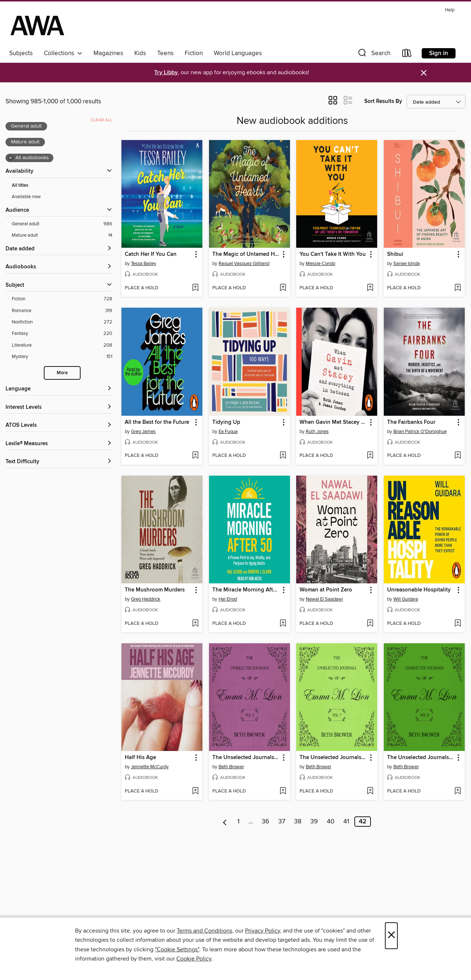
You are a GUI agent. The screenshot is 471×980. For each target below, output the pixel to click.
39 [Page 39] (314, 822)
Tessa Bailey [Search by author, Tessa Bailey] (144, 264)
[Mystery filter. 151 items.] (62, 357)
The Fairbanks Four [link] (411, 422)
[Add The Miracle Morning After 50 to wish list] (283, 624)
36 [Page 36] (265, 822)
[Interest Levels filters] (59, 407)
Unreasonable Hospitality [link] (419, 590)
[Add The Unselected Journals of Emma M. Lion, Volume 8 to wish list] (458, 791)
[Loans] (407, 55)
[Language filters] (59, 389)
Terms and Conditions (204, 931)
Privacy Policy (263, 931)
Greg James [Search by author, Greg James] (143, 432)
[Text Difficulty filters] (59, 462)
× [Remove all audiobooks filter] (10, 158)
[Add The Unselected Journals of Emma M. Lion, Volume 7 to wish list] (370, 791)
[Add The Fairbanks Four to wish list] (458, 456)
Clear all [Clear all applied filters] (101, 120)
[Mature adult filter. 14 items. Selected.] (62, 235)
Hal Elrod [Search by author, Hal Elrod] (228, 599)
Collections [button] (63, 53)
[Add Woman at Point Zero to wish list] (370, 624)
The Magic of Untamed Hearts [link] (246, 254)
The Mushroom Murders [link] (155, 590)
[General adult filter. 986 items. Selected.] (62, 224)
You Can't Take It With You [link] (333, 254)
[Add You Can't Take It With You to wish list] (370, 288)
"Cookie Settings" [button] (177, 949)
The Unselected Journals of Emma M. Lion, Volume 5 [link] (246, 758)
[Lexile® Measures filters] (59, 444)
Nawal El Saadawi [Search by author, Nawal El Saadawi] (324, 599)
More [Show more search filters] (62, 373)
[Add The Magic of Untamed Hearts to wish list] (283, 288)
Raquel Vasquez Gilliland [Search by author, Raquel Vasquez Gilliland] (244, 264)
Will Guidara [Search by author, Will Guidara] (406, 599)
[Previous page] (225, 822)
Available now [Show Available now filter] (26, 197)
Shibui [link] (395, 254)
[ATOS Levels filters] (59, 425)
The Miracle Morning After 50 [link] (246, 590)
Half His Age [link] (140, 758)
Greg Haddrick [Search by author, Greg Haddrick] (146, 599)
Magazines (108, 53)
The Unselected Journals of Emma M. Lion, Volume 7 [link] (333, 758)
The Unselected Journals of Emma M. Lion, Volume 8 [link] (421, 758)
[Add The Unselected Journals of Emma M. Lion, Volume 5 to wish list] (283, 791)
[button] (373, 55)
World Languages (238, 53)
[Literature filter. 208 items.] (62, 345)
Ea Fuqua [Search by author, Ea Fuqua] (228, 432)
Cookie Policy (194, 959)
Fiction (194, 53)
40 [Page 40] (331, 822)
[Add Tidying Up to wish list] (283, 456)
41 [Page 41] (346, 822)
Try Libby (166, 73)
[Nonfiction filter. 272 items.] (62, 322)
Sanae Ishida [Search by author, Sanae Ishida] (407, 264)
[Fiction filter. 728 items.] (62, 299)
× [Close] (391, 936)
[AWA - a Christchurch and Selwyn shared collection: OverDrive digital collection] (37, 25)
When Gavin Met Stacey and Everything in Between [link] (333, 422)
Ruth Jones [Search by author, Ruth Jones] (317, 432)
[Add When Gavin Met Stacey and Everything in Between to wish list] (370, 456)
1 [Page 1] (238, 822)
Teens (165, 53)
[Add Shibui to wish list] (458, 288)
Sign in (439, 53)
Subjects (21, 53)
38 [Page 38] (298, 822)
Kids (140, 53)
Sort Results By (383, 101)
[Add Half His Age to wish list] (195, 791)
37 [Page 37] (282, 822)
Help (450, 10)
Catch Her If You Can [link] (151, 254)
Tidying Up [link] (226, 422)
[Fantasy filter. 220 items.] (62, 334)
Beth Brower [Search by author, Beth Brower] (231, 767)
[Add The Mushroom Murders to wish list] (195, 624)
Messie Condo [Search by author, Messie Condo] (321, 264)
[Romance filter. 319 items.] (62, 311)
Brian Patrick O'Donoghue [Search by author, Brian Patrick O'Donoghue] (420, 432)
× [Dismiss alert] (424, 73)
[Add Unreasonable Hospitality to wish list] (458, 624)
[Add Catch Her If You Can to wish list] (195, 288)
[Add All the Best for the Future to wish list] (195, 456)
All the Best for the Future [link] (157, 422)
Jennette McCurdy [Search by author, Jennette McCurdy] (150, 767)
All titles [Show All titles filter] (20, 185)
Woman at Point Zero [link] (326, 590)
